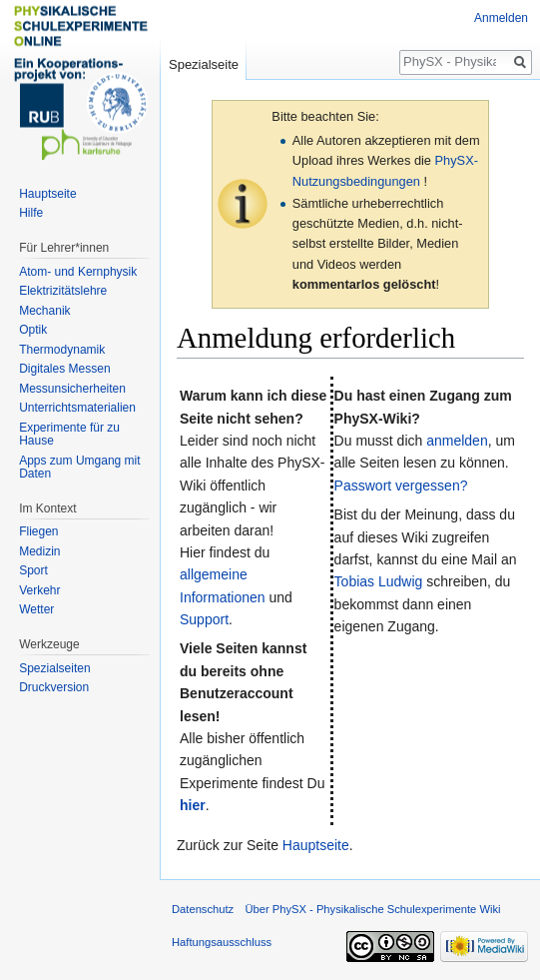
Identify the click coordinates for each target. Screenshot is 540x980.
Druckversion (54, 687)
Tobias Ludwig (379, 581)
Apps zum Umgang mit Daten (79, 468)
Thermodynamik (62, 350)
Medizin (39, 551)
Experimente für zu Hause (69, 435)
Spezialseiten (54, 668)
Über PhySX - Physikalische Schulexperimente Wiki (372, 909)
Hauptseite (316, 845)
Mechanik (44, 311)
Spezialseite (204, 64)
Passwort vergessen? (401, 486)
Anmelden (501, 18)
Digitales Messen (64, 369)
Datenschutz (203, 909)
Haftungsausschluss (222, 942)
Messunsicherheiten (72, 389)
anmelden (457, 441)
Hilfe (31, 213)
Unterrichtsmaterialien (77, 408)
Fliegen (38, 531)
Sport (33, 570)
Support (204, 619)
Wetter (36, 609)
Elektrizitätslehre (63, 291)
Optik (33, 330)
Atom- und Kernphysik (78, 272)
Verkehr (39, 590)
